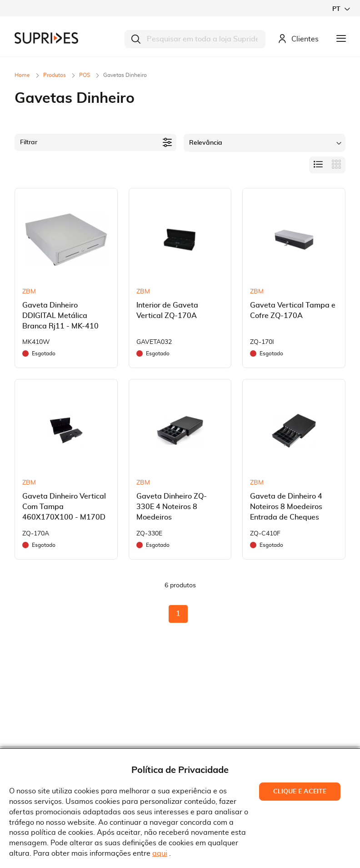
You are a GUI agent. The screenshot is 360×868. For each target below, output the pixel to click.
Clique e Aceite (300, 792)
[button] (341, 9)
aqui (160, 853)
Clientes (298, 39)
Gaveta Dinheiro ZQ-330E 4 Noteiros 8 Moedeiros (172, 507)
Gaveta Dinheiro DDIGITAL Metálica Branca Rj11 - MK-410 (60, 316)
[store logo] (46, 38)
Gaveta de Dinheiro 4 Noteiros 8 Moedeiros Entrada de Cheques (286, 507)
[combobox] (195, 39)
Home (23, 75)
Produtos (55, 75)
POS (85, 75)
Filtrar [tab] (29, 142)
